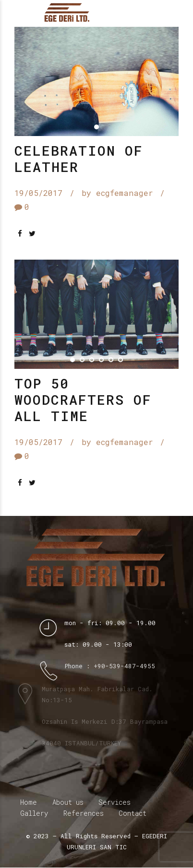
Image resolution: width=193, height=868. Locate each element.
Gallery (34, 814)
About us (68, 803)
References (84, 814)
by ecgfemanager (117, 193)
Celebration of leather (79, 159)
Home (29, 803)
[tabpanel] (96, 81)
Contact (133, 814)
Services (115, 803)
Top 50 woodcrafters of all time (83, 400)
